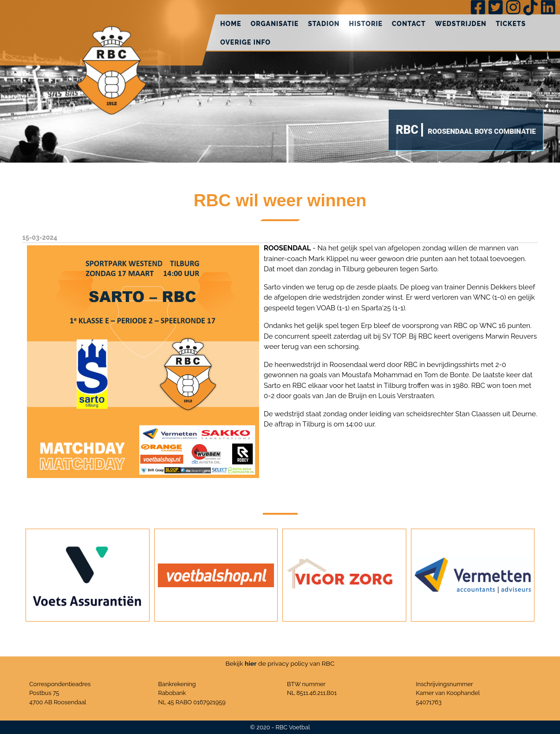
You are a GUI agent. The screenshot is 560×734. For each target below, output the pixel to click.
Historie (365, 24)
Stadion (324, 24)
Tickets (511, 24)
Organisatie (275, 24)
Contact (409, 24)
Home (231, 24)
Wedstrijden (461, 24)
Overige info (245, 42)
